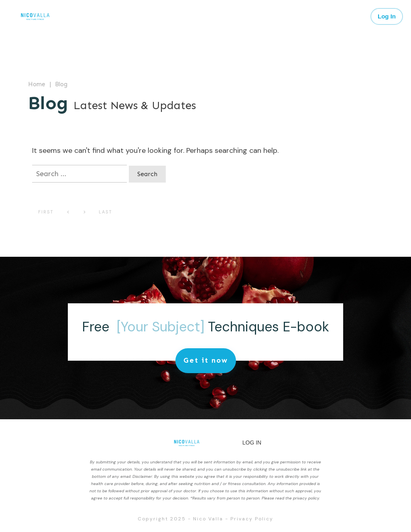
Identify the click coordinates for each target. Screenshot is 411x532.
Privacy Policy (252, 519)
